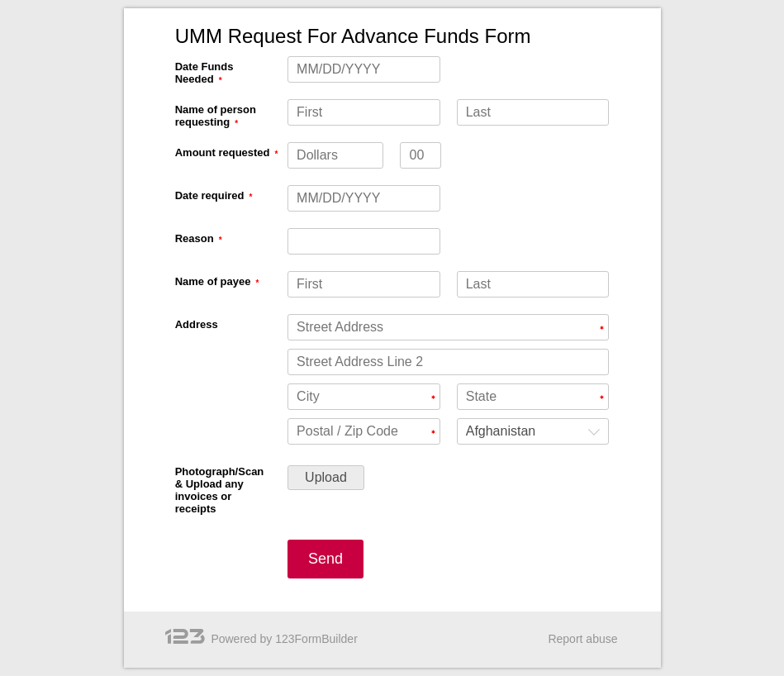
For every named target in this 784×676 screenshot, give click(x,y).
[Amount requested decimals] (421, 155)
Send (325, 559)
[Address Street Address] (448, 327)
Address (197, 324)
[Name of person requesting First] (364, 112)
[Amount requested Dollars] (335, 155)
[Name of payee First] (364, 284)
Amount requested (223, 152)
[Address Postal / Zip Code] (364, 431)
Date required (210, 195)
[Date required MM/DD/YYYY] (364, 198)
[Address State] (533, 397)
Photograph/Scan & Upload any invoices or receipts (220, 490)
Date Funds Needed (204, 73)
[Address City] (364, 397)
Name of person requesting (216, 116)
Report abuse (582, 639)
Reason (195, 238)
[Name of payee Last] (533, 284)
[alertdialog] (392, 36)
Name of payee (213, 281)
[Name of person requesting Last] (533, 112)
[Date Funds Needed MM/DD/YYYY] (364, 69)
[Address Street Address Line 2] (448, 362)
